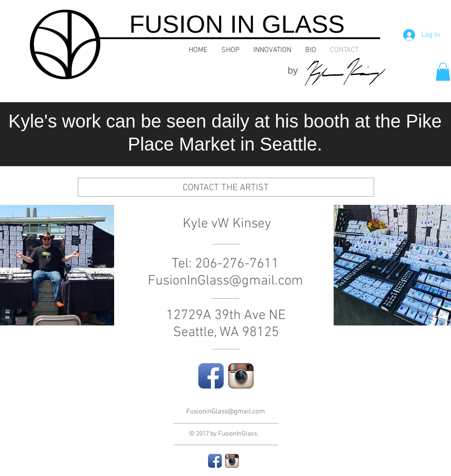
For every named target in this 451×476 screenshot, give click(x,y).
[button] (443, 72)
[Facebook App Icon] (211, 376)
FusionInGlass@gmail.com (225, 281)
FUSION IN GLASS (237, 24)
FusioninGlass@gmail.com (226, 412)
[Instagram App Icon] (241, 376)
